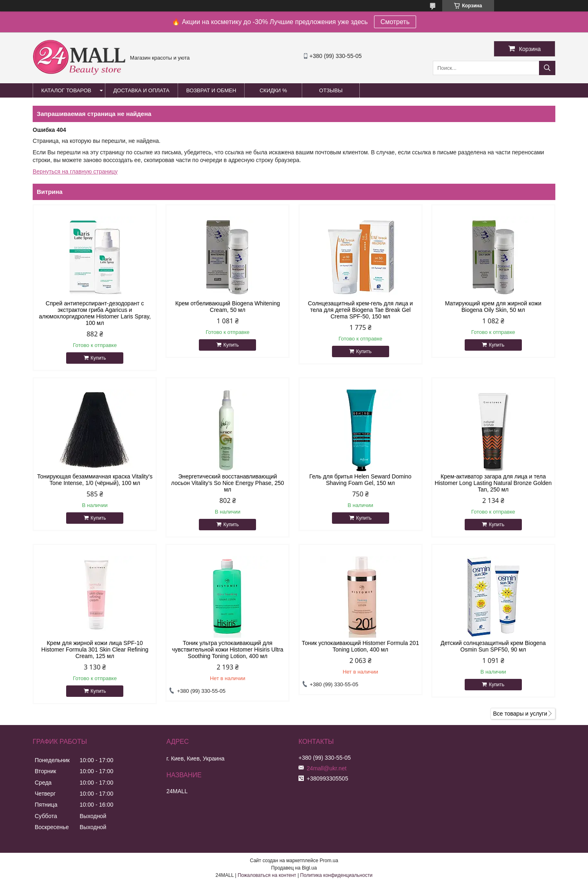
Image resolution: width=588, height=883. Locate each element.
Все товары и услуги (520, 714)
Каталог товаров (66, 90)
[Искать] (547, 68)
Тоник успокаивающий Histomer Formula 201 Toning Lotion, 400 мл (360, 646)
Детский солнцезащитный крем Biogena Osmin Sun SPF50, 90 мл (493, 646)
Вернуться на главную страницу (75, 171)
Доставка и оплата (141, 90)
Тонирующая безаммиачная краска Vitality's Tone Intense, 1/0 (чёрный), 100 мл (95, 480)
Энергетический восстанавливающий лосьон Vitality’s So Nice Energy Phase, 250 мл (228, 483)
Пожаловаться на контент (267, 875)
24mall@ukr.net (326, 768)
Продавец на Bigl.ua (294, 868)
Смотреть (395, 22)
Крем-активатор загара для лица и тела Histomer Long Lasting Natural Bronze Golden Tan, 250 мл (493, 483)
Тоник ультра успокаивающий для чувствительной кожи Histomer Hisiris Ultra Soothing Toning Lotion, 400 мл (228, 649)
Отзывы (331, 90)
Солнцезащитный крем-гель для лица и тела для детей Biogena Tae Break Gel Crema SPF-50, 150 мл (360, 310)
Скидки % (273, 90)
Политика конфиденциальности (336, 875)
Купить (98, 358)
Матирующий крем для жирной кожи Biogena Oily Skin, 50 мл (493, 307)
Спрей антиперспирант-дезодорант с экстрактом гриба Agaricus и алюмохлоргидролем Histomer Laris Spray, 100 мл (95, 313)
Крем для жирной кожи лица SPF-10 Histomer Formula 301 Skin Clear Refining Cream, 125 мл (95, 649)
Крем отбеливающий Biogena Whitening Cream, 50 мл (227, 307)
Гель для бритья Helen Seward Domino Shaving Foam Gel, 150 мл (361, 480)
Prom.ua (329, 861)
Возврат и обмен (211, 90)
